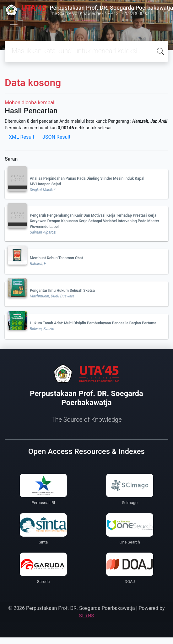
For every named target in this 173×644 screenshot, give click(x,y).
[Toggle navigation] (14, 24)
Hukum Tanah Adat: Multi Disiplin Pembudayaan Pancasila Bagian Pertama (93, 323)
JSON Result (56, 137)
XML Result (22, 137)
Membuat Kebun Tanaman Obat (56, 258)
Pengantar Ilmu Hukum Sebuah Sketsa (62, 291)
